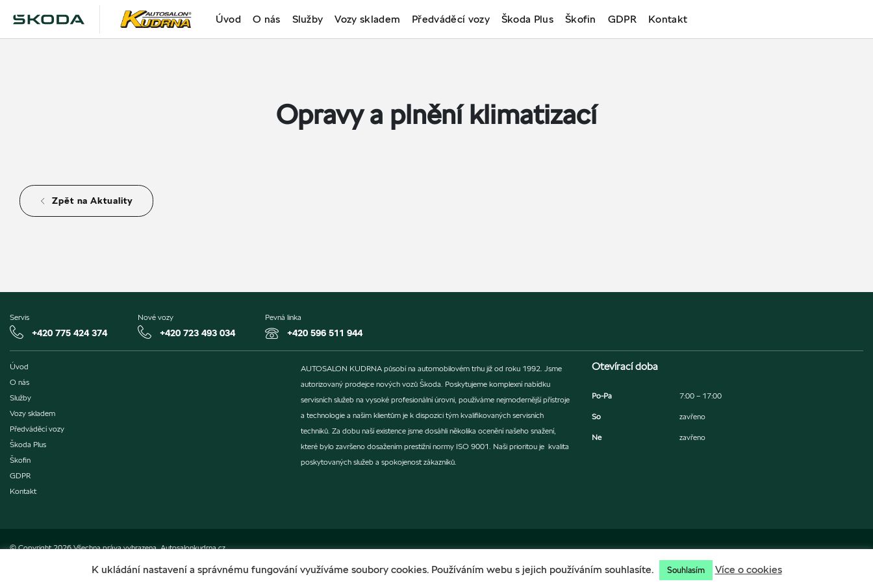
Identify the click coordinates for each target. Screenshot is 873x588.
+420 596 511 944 (325, 333)
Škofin (581, 19)
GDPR (622, 19)
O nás (267, 19)
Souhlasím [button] (686, 570)
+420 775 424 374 (70, 333)
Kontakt (668, 19)
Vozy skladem (367, 19)
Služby (308, 19)
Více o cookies (749, 570)
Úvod (228, 19)
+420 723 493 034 (197, 333)
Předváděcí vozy (451, 19)
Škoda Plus (527, 19)
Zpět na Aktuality (86, 201)
